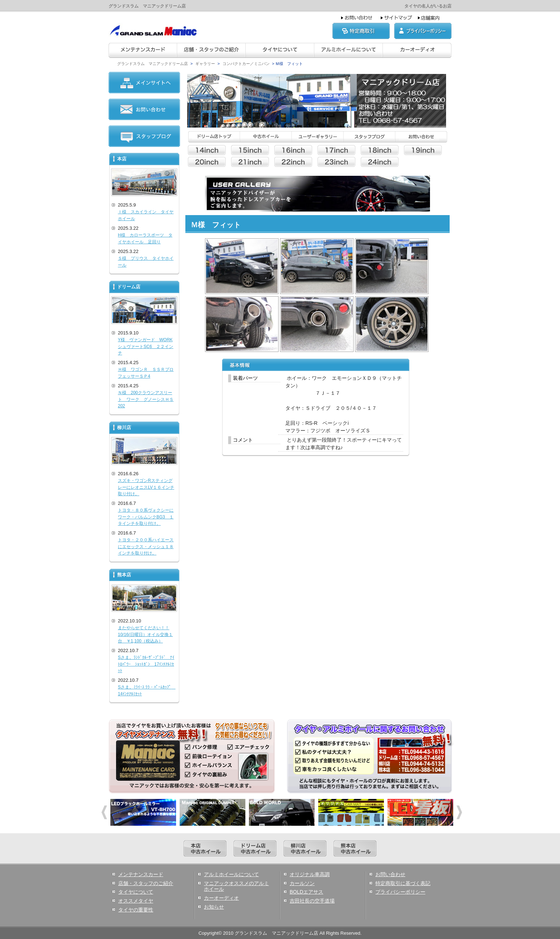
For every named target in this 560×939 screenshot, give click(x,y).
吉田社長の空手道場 (312, 901)
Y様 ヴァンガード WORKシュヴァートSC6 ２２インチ (146, 346)
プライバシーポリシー (400, 892)
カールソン (302, 883)
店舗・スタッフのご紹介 (146, 883)
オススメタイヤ (136, 901)
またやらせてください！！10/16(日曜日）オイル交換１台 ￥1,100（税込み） (145, 634)
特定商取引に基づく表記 (403, 883)
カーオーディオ (221, 898)
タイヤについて (136, 892)
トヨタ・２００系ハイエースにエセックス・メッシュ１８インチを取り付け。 (146, 546)
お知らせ (214, 907)
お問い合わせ (390, 874)
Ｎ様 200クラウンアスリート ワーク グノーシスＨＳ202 (146, 399)
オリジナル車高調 (310, 874)
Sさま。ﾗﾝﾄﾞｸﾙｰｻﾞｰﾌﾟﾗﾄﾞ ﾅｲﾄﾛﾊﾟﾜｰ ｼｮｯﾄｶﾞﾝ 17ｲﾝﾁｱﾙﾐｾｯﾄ (146, 664)
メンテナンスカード (141, 874)
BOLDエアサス (306, 892)
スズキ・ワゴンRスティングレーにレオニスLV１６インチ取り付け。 (146, 487)
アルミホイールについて (231, 874)
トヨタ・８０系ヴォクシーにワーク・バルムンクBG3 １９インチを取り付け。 (146, 517)
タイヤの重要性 (136, 910)
